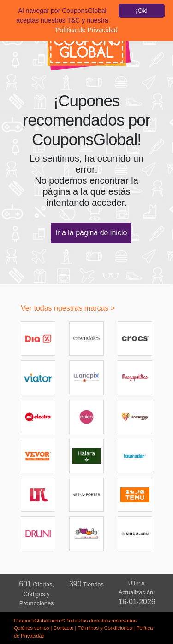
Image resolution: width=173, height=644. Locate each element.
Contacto (63, 628)
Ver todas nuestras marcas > (68, 308)
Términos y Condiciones (105, 628)
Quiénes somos (31, 628)
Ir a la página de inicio (91, 233)
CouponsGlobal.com (37, 621)
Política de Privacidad (86, 30)
